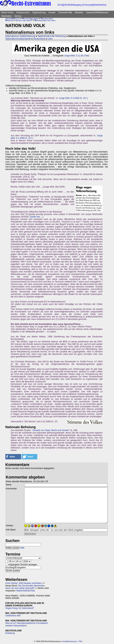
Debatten (79, 12)
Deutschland (39, 39)
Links (50, 39)
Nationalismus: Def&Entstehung (20, 36)
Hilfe (22, 548)
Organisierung (39, 12)
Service (18, 16)
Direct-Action (7, 12)
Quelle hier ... (36, 217)
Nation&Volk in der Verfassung (52, 36)
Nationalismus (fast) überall (18, 39)
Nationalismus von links (45, 20)
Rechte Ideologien (30, 19)
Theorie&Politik (65, 12)
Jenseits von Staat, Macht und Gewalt (50, 430)
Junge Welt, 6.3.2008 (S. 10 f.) (73, 98)
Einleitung (10, 633)
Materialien (7, 16)
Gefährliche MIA (13, 616)
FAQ (80, 641)
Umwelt (52, 12)
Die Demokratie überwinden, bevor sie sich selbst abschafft (25, 587)
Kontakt (65, 641)
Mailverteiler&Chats (26, 591)
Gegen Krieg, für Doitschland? (20, 608)
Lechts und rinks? (24, 20)
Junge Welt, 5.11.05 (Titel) (77, 56)
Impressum (73, 641)
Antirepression (23, 12)
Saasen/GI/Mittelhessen (97, 12)
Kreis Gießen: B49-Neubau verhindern (24, 583)
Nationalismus (47, 19)
